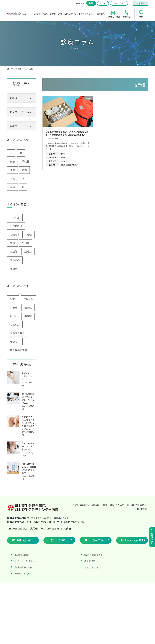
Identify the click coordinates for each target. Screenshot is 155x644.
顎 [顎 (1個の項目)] (23, 187)
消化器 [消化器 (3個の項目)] (26, 161)
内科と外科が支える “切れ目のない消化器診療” (29, 468)
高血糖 (63, 165)
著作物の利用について (23, 567)
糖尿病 (63, 154)
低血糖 (68, 165)
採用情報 (142, 509)
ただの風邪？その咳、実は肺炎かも (28, 446)
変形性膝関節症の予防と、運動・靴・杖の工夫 (28, 398)
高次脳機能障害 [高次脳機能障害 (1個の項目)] (18, 350)
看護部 (63, 157)
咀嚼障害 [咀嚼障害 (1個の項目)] (15, 234)
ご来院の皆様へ (81, 505)
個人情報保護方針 (22, 555)
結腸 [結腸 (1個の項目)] (24, 170)
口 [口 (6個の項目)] (11, 153)
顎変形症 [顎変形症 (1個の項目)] (15, 342)
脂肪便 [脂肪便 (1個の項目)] (14, 251)
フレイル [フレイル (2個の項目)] (15, 217)
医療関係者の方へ (137, 505)
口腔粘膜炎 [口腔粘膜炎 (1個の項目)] (16, 226)
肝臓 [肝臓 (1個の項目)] (12, 179)
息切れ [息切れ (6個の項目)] (26, 243)
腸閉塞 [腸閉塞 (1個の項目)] (28, 316)
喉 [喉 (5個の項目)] (21, 153)
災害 (62, 161)
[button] (23, 540)
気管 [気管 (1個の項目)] (12, 161)
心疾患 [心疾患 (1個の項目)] (14, 308)
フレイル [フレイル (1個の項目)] (28, 299)
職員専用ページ (22, 573)
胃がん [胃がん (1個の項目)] (14, 316)
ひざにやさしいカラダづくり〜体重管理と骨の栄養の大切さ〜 (28, 423)
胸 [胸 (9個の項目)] (23, 179)
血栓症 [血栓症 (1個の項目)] (28, 251)
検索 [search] (141, 17)
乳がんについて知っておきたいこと (28, 376)
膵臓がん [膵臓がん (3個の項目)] (15, 325)
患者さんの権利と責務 (93, 555)
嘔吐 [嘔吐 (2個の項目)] (29, 234)
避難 (66, 161)
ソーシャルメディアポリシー (26, 561)
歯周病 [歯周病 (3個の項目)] (28, 308)
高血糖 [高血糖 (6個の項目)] (14, 269)
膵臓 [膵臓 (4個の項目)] (12, 187)
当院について (117, 505)
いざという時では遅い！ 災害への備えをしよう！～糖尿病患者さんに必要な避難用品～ (67, 133)
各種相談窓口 (90, 561)
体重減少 (74, 165)
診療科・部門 (99, 505)
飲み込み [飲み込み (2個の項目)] (15, 260)
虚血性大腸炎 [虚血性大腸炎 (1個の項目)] (17, 333)
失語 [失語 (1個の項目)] (12, 243)
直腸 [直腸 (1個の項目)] (12, 170)
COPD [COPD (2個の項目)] (13, 299)
